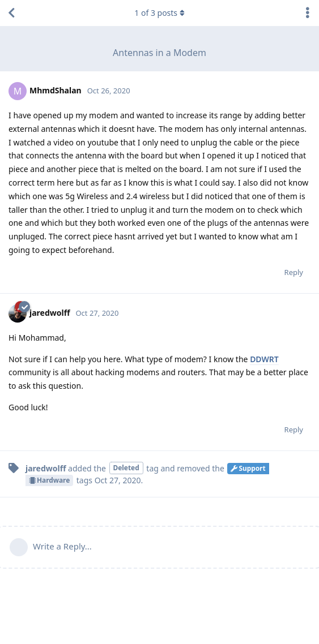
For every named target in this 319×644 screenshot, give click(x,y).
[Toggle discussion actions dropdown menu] (308, 13)
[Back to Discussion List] (11, 13)
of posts (159, 13)
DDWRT (264, 359)
